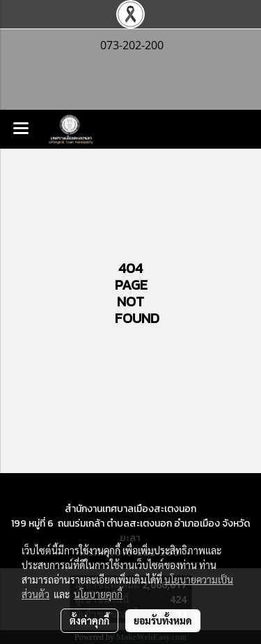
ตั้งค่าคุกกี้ (89, 620)
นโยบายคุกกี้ (98, 594)
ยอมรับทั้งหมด (163, 620)
